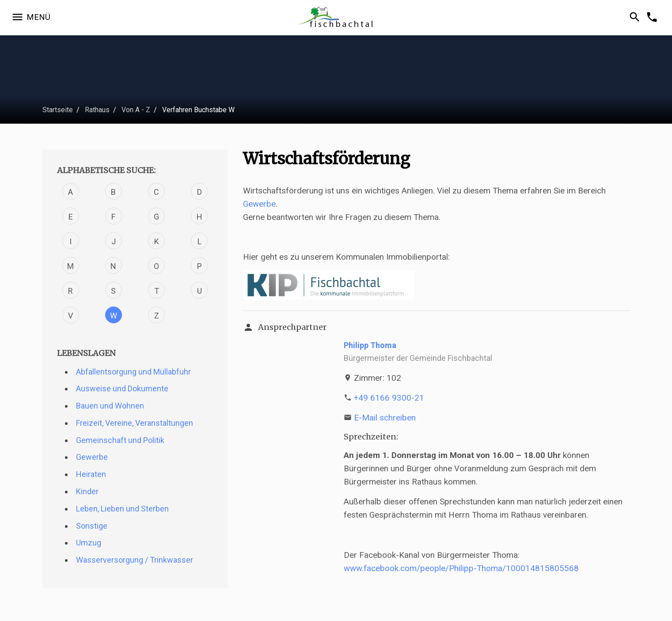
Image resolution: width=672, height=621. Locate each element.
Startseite (58, 110)
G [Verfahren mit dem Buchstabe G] (156, 217)
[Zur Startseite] (336, 18)
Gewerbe (92, 457)
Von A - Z (136, 110)
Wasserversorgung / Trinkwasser (135, 560)
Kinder (87, 491)
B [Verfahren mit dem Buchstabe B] (113, 192)
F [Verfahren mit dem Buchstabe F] (113, 217)
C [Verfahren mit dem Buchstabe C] (156, 192)
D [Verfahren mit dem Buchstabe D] (199, 192)
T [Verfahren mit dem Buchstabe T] (157, 291)
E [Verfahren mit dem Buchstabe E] (71, 217)
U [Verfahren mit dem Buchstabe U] (199, 291)
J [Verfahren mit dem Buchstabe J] (114, 241)
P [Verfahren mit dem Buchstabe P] (199, 266)
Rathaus (97, 110)
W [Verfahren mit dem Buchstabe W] (114, 316)
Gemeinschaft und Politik (120, 440)
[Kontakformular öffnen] (653, 18)
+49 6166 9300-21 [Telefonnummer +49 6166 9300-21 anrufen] (389, 398)
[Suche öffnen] (636, 18)
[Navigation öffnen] (31, 18)
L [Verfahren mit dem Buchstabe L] (199, 241)
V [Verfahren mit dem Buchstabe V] (70, 316)
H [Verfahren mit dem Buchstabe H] (199, 217)
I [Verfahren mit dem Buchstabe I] (70, 241)
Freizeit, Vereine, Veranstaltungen (135, 423)
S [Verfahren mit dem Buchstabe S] (113, 291)
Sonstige (92, 526)
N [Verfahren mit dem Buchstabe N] (113, 266)
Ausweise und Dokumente (122, 388)
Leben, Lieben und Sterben (122, 509)
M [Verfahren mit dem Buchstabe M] (70, 266)
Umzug (89, 543)
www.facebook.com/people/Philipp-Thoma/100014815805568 (461, 568)
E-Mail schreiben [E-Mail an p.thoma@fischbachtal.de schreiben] (385, 418)
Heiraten (91, 474)
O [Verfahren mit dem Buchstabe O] (156, 266)
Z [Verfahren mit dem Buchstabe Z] (157, 316)
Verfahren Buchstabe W (198, 110)
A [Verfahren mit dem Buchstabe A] (70, 192)
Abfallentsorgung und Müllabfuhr (133, 372)
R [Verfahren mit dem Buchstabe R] (70, 291)
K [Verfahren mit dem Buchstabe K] (157, 241)
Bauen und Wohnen (110, 406)
